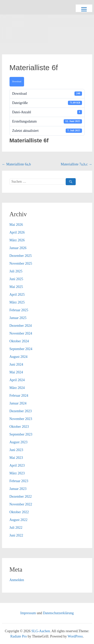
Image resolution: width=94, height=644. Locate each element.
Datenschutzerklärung (58, 613)
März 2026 (17, 240)
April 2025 (17, 295)
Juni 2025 (16, 279)
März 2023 (17, 473)
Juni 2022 (16, 535)
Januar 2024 (18, 403)
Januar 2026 (18, 248)
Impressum (28, 613)
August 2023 (19, 442)
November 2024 (21, 333)
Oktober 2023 (19, 427)
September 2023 (21, 434)
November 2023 (21, 419)
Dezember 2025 (21, 256)
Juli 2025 (16, 271)
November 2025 (21, 263)
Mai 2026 (16, 225)
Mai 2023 (16, 458)
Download (17, 81)
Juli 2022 (16, 528)
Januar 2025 (18, 318)
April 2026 (17, 232)
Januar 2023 (18, 489)
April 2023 (17, 465)
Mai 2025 (16, 287)
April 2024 (17, 380)
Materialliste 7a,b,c (76, 164)
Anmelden (17, 580)
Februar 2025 (19, 310)
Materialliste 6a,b (16, 164)
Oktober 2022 (19, 512)
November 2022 (21, 504)
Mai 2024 (16, 372)
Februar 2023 (19, 481)
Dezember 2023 (21, 411)
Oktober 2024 (19, 341)
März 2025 (17, 302)
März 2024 (17, 388)
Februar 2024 (19, 396)
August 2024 (19, 357)
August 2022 (19, 520)
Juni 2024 (16, 364)
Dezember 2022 (21, 497)
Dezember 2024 (21, 326)
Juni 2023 (16, 450)
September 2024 (21, 349)
